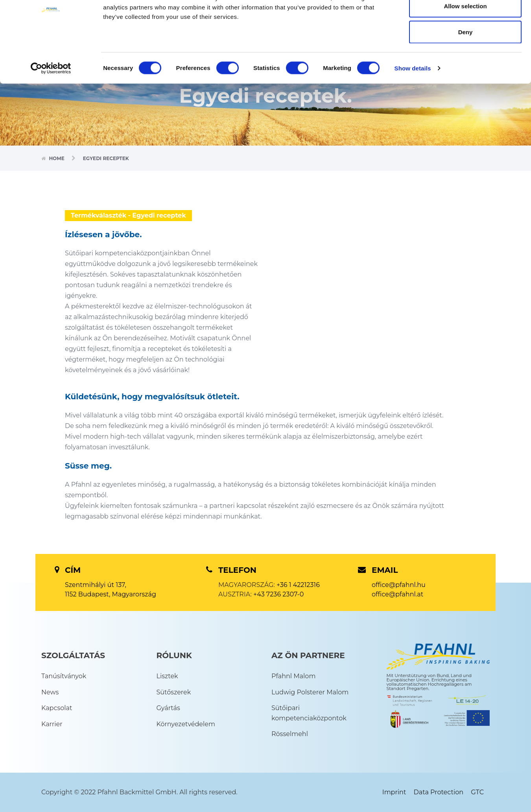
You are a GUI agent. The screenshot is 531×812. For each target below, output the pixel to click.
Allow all (466, 21)
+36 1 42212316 (298, 585)
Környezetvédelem (186, 724)
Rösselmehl (290, 734)
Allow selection (465, 47)
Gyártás (168, 708)
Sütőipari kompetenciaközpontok (309, 713)
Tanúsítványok (64, 676)
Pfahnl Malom (293, 676)
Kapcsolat (57, 708)
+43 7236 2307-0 (278, 594)
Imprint (394, 792)
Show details (413, 108)
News (50, 692)
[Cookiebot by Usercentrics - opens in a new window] (51, 109)
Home (57, 158)
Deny (466, 72)
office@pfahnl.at (397, 594)
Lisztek (167, 676)
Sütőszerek (174, 692)
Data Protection (439, 792)
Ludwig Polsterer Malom (310, 692)
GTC (477, 792)
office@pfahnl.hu (399, 585)
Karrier (52, 724)
